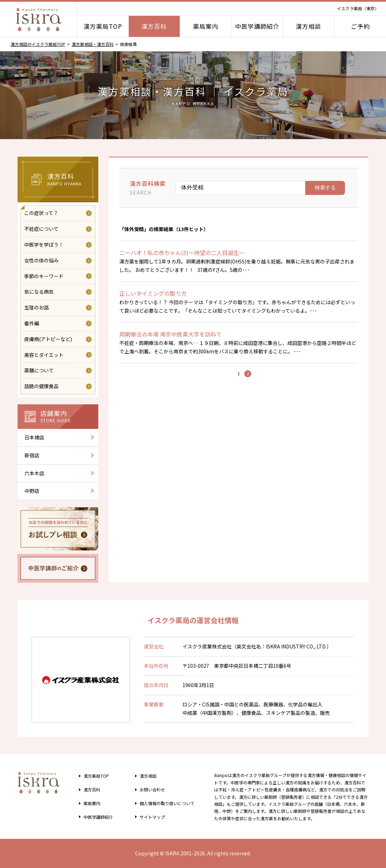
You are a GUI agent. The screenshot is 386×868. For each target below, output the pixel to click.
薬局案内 (206, 26)
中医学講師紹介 (257, 26)
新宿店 (32, 455)
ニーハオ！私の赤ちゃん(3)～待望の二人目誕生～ (182, 253)
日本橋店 (34, 437)
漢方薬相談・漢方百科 (93, 44)
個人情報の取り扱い (166, 803)
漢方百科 (154, 26)
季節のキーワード (44, 276)
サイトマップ (149, 817)
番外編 (32, 323)
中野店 (32, 491)
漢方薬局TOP (103, 26)
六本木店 (34, 473)
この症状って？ (41, 213)
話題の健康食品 (41, 386)
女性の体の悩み (41, 260)
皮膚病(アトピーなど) (48, 339)
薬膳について (39, 370)
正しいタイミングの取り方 (153, 293)
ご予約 (360, 26)
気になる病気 (39, 292)
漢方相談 (308, 26)
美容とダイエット (44, 355)
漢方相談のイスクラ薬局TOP (38, 44)
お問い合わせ (149, 789)
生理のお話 (36, 307)
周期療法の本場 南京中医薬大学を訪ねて (171, 334)
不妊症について (41, 229)
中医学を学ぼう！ (44, 244)
